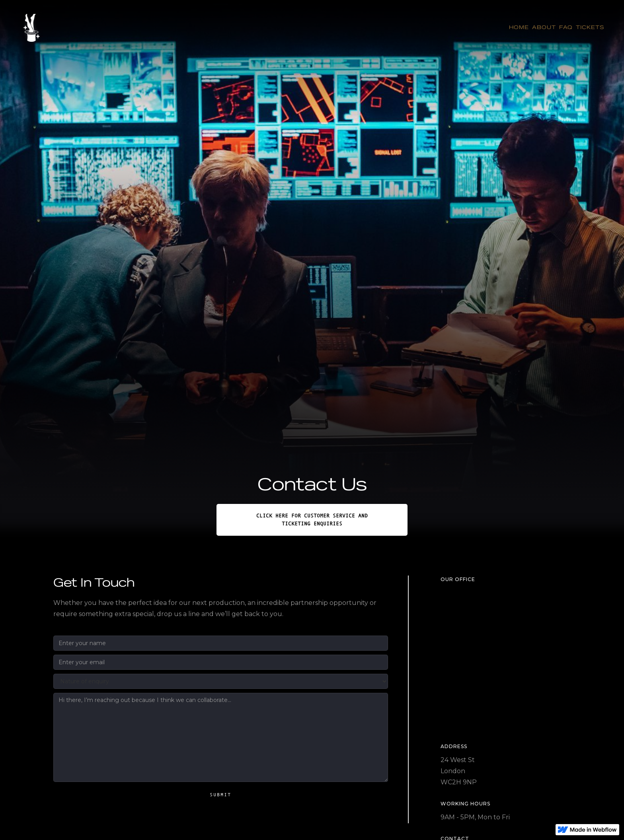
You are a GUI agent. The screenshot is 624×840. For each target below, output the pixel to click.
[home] (31, 28)
